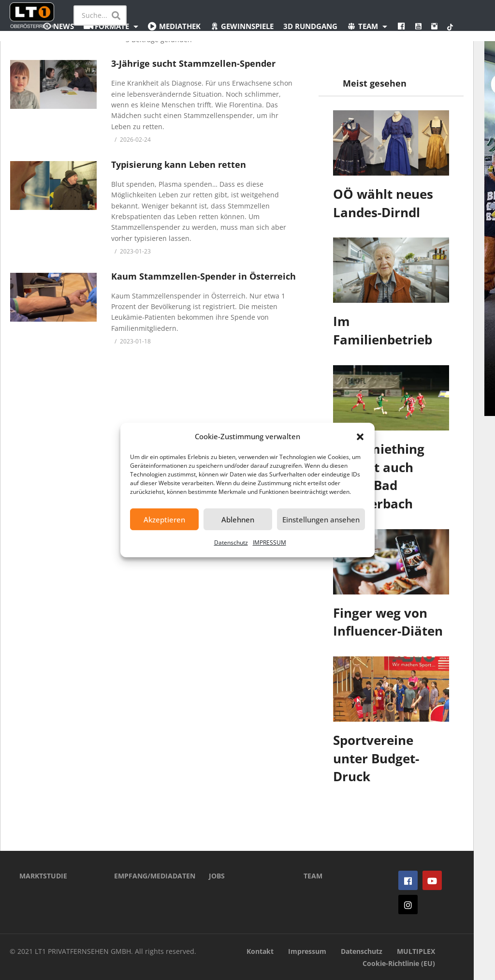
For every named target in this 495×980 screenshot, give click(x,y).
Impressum (307, 951)
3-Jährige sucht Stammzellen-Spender (193, 63)
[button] (360, 437)
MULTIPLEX (416, 951)
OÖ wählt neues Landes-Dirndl (383, 203)
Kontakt (260, 951)
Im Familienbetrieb (383, 330)
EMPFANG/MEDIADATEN (147, 876)
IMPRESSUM (269, 542)
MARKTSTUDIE (43, 876)
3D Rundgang (310, 26)
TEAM (313, 876)
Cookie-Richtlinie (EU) (399, 963)
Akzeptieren (164, 520)
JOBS (217, 876)
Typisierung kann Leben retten (179, 164)
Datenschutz (231, 542)
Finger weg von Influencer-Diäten (388, 622)
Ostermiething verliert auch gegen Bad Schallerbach (379, 476)
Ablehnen (238, 520)
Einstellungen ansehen (321, 520)
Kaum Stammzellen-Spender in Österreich (204, 276)
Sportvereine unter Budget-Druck (376, 758)
